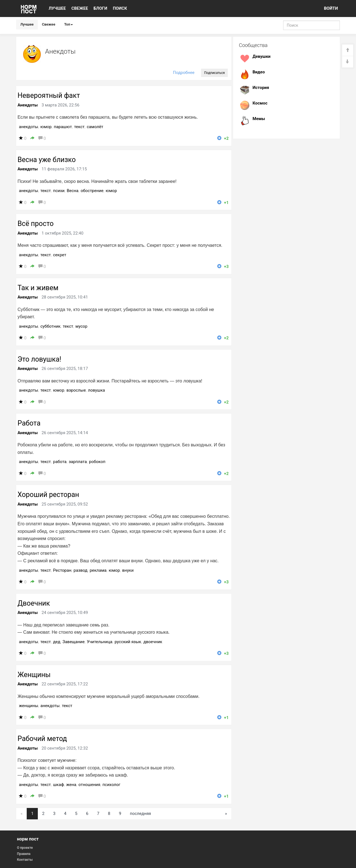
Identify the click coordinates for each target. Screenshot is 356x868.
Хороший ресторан (48, 495)
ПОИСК (120, 8)
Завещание (74, 642)
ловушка (96, 390)
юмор (46, 127)
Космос (260, 103)
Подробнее (184, 73)
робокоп (97, 462)
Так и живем (38, 288)
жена (71, 785)
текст (79, 127)
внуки (128, 570)
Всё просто (36, 224)
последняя (140, 814)
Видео (259, 72)
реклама (98, 570)
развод (81, 570)
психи (59, 191)
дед (57, 642)
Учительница (100, 642)
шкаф (59, 785)
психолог (111, 785)
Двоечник (34, 603)
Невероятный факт (49, 95)
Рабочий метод (42, 739)
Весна (73, 191)
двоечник (153, 642)
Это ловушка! (39, 359)
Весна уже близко (47, 160)
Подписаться (214, 73)
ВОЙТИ (331, 8)
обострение (92, 191)
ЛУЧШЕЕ (57, 8)
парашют (63, 127)
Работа (29, 423)
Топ (69, 24)
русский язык (128, 642)
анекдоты (29, 127)
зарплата (78, 462)
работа (60, 462)
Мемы (259, 119)
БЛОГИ (100, 8)
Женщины (34, 675)
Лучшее (27, 24)
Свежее (49, 24)
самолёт (95, 127)
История (261, 88)
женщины (29, 706)
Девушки (262, 56)
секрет (60, 255)
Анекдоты (28, 105)
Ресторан (62, 570)
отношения (89, 785)
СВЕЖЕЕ (80, 8)
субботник (50, 326)
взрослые (76, 390)
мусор (81, 326)
